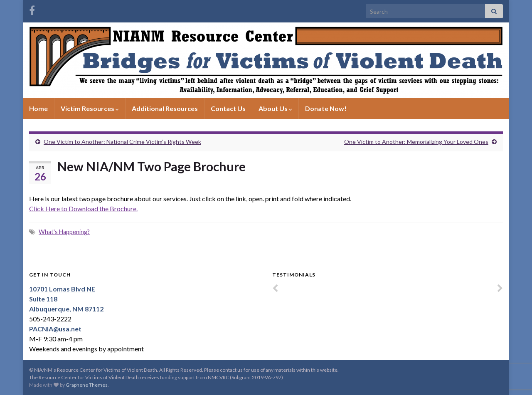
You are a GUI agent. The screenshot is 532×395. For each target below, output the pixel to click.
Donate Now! (326, 108)
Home (38, 108)
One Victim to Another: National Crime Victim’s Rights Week (122, 142)
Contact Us (228, 108)
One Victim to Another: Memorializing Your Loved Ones (416, 142)
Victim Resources (90, 108)
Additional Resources (165, 108)
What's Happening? (64, 232)
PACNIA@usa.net (55, 329)
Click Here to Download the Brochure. (83, 209)
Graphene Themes (87, 385)
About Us (275, 108)
